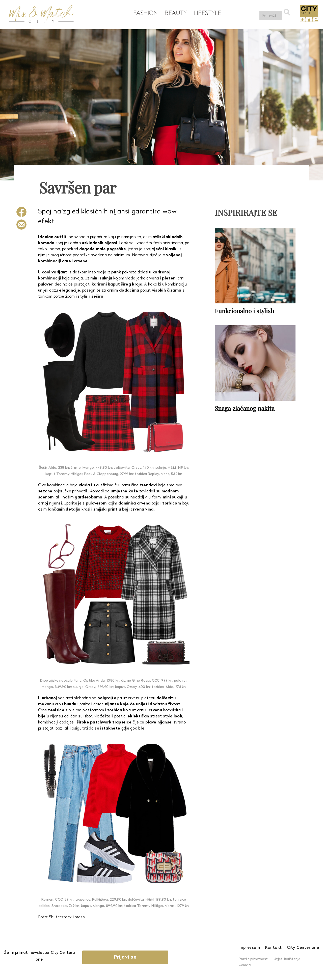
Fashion (144, 13)
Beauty (174, 13)
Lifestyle (206, 13)
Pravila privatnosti (254, 959)
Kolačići (245, 965)
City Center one (303, 948)
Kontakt (273, 948)
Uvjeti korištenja (287, 959)
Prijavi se (129, 957)
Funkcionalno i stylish (244, 310)
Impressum (249, 948)
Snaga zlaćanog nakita (245, 408)
